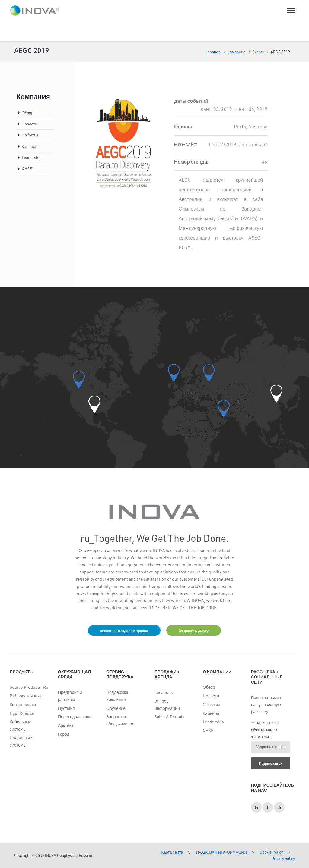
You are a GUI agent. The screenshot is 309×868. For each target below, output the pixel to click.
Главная (213, 52)
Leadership (32, 157)
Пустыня (66, 708)
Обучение (116, 708)
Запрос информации (167, 705)
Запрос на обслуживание (120, 721)
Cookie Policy (271, 852)
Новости (30, 124)
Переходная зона (75, 717)
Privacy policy (283, 859)
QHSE (27, 169)
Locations (164, 693)
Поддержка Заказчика (117, 696)
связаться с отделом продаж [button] (124, 631)
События (30, 135)
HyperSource (22, 713)
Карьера (30, 146)
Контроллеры (23, 705)
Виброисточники (26, 696)
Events (258, 52)
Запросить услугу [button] (194, 631)
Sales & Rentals (169, 717)
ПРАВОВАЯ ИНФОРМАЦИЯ (221, 852)
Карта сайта (172, 852)
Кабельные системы (21, 726)
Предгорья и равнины (70, 696)
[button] (94, 404)
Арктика (66, 726)
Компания (237, 52)
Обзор (28, 113)
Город (64, 734)
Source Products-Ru (29, 687)
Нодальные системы (21, 741)
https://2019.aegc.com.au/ (238, 144)
